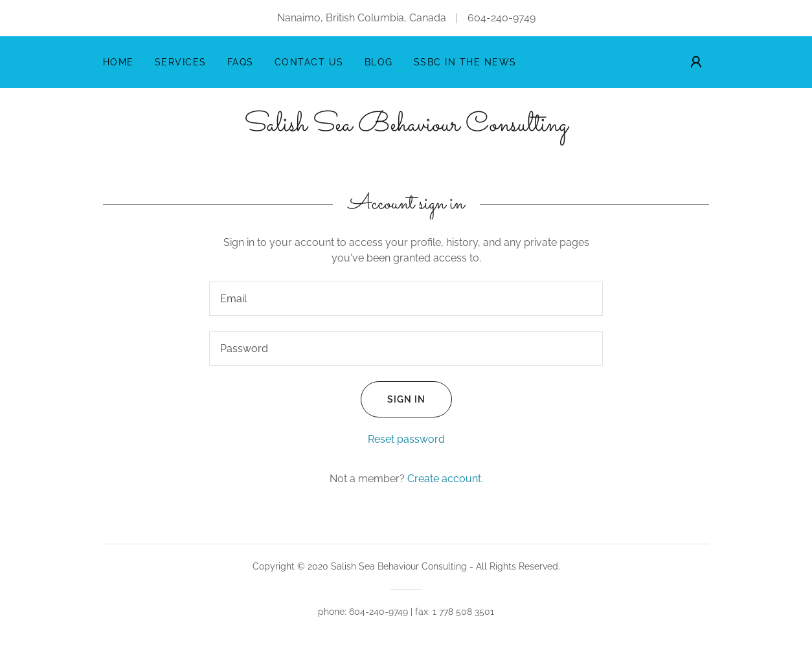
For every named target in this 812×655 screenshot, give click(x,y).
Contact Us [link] (309, 62)
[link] (406, 127)
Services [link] (181, 62)
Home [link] (118, 62)
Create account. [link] (445, 479)
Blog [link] (379, 62)
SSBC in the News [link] (465, 62)
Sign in (393, 399)
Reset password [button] (406, 439)
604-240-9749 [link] (502, 18)
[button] (696, 62)
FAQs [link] (241, 62)
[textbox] (406, 299)
